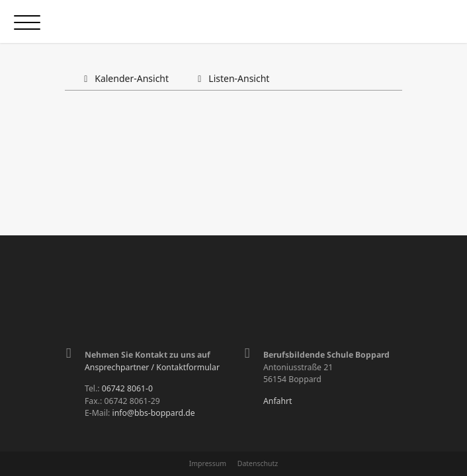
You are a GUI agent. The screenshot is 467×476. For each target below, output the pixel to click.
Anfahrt (278, 401)
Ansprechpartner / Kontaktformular (152, 367)
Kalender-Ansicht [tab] (124, 78)
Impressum (208, 463)
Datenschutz (258, 463)
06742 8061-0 (127, 388)
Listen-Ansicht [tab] (231, 78)
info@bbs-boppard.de (154, 413)
